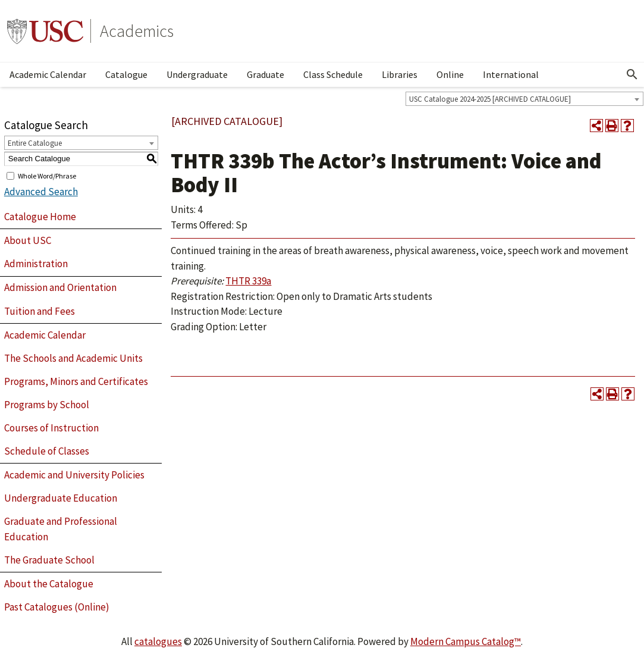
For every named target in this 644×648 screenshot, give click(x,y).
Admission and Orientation (60, 287)
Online (450, 74)
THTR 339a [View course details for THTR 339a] (248, 281)
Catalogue (126, 74)
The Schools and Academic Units (73, 358)
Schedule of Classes (47, 451)
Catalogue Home (40, 217)
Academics (137, 31)
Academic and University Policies (74, 475)
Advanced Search (41, 192)
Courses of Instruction (51, 428)
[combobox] (524, 99)
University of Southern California (45, 31)
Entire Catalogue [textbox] (35, 143)
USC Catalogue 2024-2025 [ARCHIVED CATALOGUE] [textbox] (490, 99)
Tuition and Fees (40, 311)
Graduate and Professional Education (61, 529)
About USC (28, 240)
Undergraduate (197, 74)
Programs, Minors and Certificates (76, 381)
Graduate (266, 74)
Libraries (400, 74)
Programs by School (47, 405)
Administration (36, 264)
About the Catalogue (49, 584)
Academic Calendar (48, 74)
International (511, 74)
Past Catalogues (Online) (57, 607)
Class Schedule (333, 74)
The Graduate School (49, 560)
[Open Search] (632, 74)
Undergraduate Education (61, 498)
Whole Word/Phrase (47, 175)
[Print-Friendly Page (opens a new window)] (612, 126)
